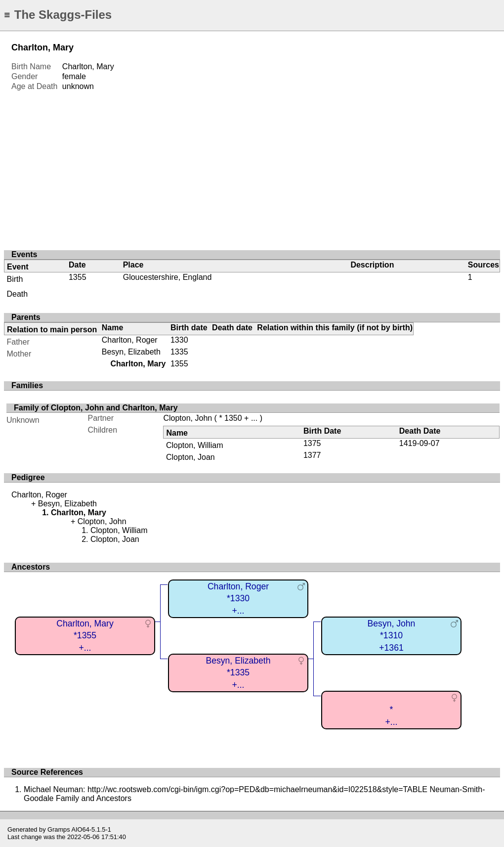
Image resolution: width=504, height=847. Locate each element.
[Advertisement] (252, 166)
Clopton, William (195, 445)
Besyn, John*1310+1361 (392, 636)
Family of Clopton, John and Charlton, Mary (96, 408)
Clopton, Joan (190, 457)
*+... (392, 716)
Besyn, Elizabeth (131, 352)
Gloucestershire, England (168, 277)
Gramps (59, 829)
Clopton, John (188, 418)
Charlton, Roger (130, 340)
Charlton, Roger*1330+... (238, 599)
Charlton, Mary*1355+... (85, 636)
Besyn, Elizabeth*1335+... (238, 673)
